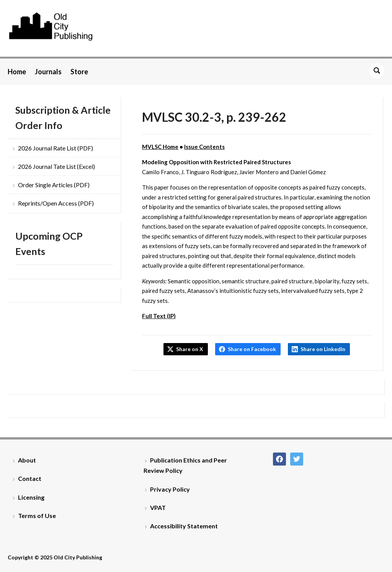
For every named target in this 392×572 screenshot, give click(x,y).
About (27, 460)
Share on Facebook (252, 349)
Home (17, 72)
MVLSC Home (160, 147)
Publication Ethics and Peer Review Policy (185, 465)
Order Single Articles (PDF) (54, 185)
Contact (30, 478)
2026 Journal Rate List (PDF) (56, 148)
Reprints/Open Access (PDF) (56, 203)
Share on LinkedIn (323, 349)
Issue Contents (204, 147)
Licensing (31, 497)
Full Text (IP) (159, 316)
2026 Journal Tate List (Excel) (56, 166)
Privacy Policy (170, 489)
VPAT (158, 507)
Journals (48, 72)
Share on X (190, 349)
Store (79, 72)
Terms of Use (37, 516)
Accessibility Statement (184, 526)
